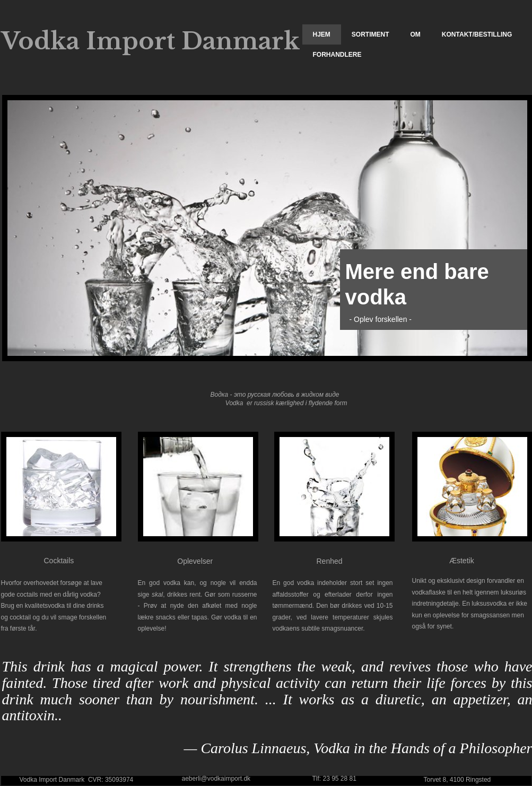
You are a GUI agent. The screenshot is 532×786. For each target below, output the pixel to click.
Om (416, 34)
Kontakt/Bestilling (477, 34)
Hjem (322, 34)
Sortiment (370, 34)
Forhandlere (337, 55)
